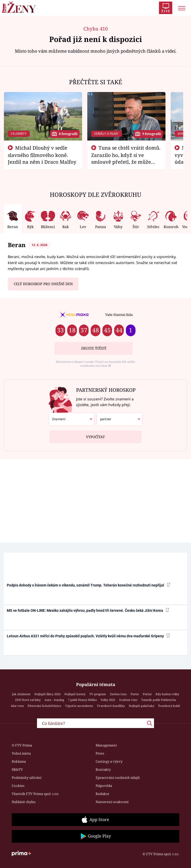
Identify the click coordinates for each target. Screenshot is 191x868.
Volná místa (21, 753)
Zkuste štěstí (94, 348)
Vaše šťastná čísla (119, 315)
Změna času (118, 694)
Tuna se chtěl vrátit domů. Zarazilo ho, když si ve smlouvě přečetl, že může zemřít (126, 158)
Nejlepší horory (75, 694)
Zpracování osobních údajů (118, 778)
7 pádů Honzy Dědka (82, 700)
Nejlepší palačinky (141, 706)
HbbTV (17, 769)
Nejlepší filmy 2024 (47, 694)
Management (106, 745)
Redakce (102, 794)
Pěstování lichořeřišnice (44, 706)
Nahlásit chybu (24, 802)
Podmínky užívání (27, 778)
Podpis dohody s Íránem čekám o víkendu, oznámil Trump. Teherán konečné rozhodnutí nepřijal (88, 585)
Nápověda (104, 786)
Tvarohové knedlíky (111, 706)
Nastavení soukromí (112, 802)
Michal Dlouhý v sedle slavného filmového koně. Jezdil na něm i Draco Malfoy (42, 155)
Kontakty (103, 769)
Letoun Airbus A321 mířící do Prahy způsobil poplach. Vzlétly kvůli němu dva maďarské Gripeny (88, 636)
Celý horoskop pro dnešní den (43, 284)
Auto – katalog (54, 700)
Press (100, 753)
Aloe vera (17, 706)
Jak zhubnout (21, 694)
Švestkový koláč (169, 706)
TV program (98, 694)
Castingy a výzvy (109, 761)
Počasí (147, 694)
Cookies (18, 786)
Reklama (19, 761)
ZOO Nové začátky (28, 700)
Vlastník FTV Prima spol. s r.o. (35, 794)
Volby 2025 (108, 700)
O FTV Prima (22, 745)
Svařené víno (128, 700)
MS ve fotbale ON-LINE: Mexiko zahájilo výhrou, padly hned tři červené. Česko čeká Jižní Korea (88, 610)
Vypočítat (95, 435)
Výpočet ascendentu (79, 706)
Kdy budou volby (167, 694)
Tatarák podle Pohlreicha (159, 700)
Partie (135, 694)
